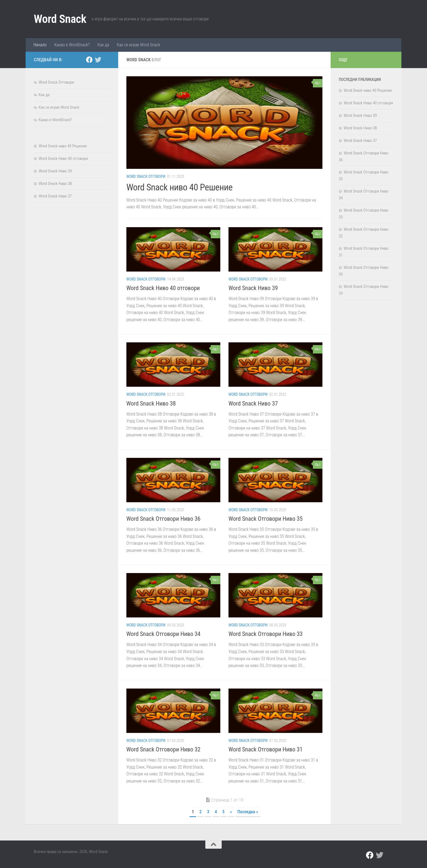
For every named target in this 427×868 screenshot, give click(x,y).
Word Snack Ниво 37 (253, 403)
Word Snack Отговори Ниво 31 (266, 749)
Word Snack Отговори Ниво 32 (163, 749)
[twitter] (98, 60)
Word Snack (60, 19)
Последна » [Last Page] (248, 812)
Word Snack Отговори (146, 176)
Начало (40, 45)
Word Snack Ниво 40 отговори (163, 288)
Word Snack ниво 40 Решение (180, 187)
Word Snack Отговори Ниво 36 (163, 519)
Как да (103, 45)
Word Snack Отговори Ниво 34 (163, 634)
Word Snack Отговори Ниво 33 (266, 634)
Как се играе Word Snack (138, 45)
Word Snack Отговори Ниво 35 (266, 519)
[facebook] (89, 60)
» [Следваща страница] (231, 812)
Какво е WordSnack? (72, 45)
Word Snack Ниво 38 (151, 403)
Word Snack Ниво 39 (253, 288)
